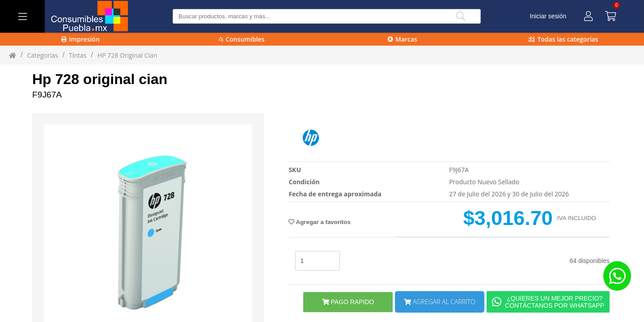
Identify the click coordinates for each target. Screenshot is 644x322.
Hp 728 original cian (100, 79)
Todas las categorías (563, 39)
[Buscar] (461, 16)
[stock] (318, 261)
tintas (78, 55)
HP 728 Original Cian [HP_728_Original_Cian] (127, 55)
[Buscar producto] (327, 16)
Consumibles (242, 39)
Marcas (402, 39)
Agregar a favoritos (319, 222)
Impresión (80, 39)
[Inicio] (13, 55)
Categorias (42, 55)
